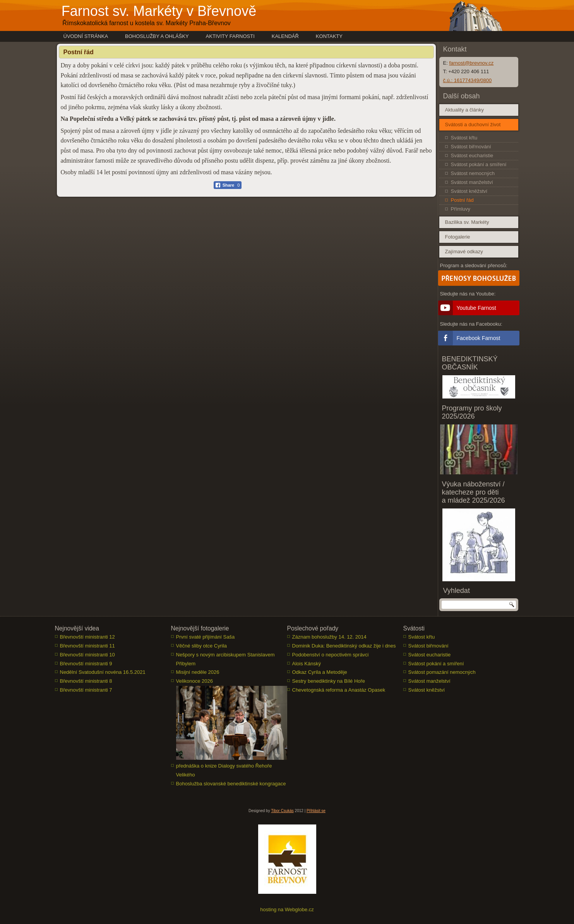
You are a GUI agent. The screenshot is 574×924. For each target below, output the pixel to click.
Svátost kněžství (469, 191)
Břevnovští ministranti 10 (87, 655)
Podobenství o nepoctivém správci (331, 655)
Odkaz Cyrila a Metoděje (320, 672)
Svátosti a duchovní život (473, 125)
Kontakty (329, 36)
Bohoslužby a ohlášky (157, 36)
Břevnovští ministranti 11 (87, 646)
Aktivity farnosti (230, 36)
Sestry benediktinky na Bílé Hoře (329, 681)
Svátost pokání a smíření (479, 164)
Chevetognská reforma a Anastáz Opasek (339, 690)
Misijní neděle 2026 (198, 672)
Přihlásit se (316, 811)
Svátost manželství (472, 182)
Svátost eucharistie (472, 155)
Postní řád (462, 200)
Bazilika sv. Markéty (467, 222)
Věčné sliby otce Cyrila (202, 646)
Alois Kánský (307, 664)
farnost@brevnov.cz (471, 63)
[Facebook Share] (228, 185)
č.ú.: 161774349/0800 (468, 80)
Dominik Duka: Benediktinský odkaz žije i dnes (344, 646)
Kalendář (285, 36)
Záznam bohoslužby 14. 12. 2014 (329, 637)
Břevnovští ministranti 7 (86, 690)
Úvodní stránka (86, 36)
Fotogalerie (458, 237)
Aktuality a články (464, 110)
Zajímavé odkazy (464, 252)
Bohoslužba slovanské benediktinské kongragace (231, 784)
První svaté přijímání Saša (206, 637)
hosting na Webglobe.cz (287, 909)
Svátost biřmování (471, 147)
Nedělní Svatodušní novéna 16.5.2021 (103, 672)
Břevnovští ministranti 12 (87, 637)
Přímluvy (461, 209)
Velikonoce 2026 (194, 681)
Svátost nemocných (473, 173)
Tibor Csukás (282, 811)
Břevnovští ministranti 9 (86, 664)
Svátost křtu (464, 138)
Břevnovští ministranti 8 (86, 681)
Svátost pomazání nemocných (442, 672)
